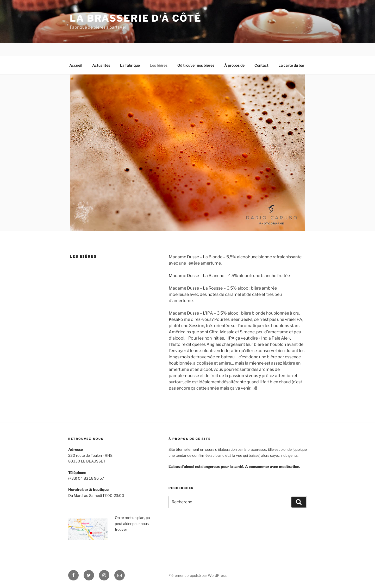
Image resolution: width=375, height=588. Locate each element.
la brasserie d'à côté (136, 18)
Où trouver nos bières (196, 65)
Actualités (101, 65)
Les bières (159, 65)
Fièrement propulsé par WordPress (198, 575)
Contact (261, 65)
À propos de (234, 65)
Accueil (76, 65)
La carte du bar (291, 65)
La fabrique (130, 65)
